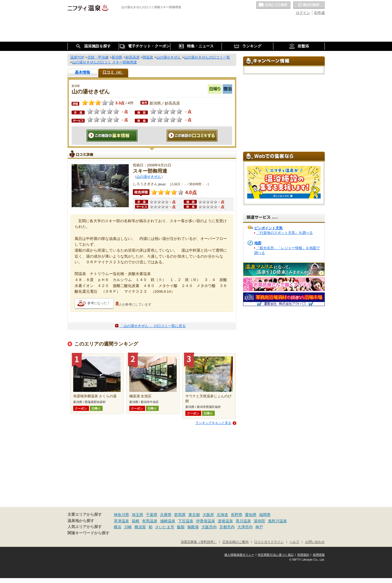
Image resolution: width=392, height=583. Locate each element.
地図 (258, 243)
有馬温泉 (150, 521)
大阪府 (208, 515)
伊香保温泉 (206, 521)
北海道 (222, 515)
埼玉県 (137, 515)
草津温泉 (121, 521)
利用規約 (303, 555)
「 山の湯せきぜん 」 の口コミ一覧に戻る (153, 326)
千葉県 (152, 515)
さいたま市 (165, 527)
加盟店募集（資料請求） (199, 542)
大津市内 (245, 527)
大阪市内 (209, 527)
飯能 (181, 527)
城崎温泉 (168, 521)
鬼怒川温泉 (277, 521)
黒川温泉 (243, 521)
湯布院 (259, 521)
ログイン (303, 13)
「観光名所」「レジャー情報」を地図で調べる (287, 250)
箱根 (136, 521)
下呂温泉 (186, 521)
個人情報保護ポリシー (239, 555)
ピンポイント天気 (268, 228)
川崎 (128, 527)
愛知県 (251, 515)
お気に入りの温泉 (273, 5)
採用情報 (319, 555)
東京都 (194, 515)
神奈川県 (121, 515)
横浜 (118, 527)
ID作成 (319, 13)
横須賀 (140, 527)
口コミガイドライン (269, 542)
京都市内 (227, 527)
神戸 (259, 527)
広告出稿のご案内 (235, 542)
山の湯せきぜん (149, 177)
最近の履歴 (309, 5)
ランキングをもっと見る (213, 423)
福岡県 (265, 515)
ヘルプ (294, 542)
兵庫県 (166, 515)
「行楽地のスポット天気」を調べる (284, 233)
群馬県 (180, 515)
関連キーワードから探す (88, 533)
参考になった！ (99, 303)
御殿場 (193, 527)
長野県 (237, 515)
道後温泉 (225, 521)
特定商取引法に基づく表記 (276, 555)
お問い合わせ (315, 542)
